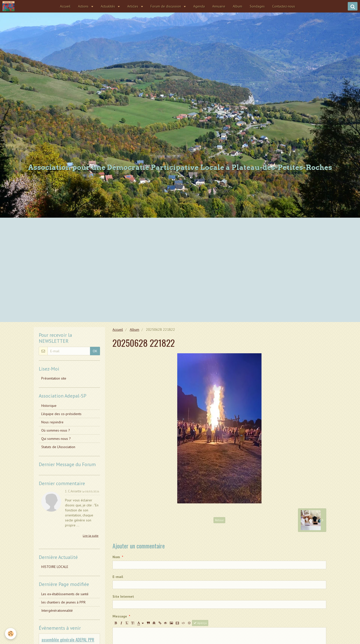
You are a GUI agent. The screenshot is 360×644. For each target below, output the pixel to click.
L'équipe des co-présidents (61, 414)
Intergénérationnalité (57, 610)
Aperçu (200, 623)
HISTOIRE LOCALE (55, 567)
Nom (116, 557)
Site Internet (123, 596)
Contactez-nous (284, 6)
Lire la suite (91, 536)
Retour (219, 520)
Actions (84, 6)
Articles (133, 6)
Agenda (199, 6)
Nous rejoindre (52, 422)
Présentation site (54, 378)
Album (237, 6)
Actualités (108, 6)
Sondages (257, 6)
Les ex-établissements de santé (65, 594)
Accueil (65, 6)
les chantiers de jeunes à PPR (63, 602)
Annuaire (219, 6)
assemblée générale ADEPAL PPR (68, 640)
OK (95, 351)
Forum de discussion (166, 6)
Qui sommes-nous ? (56, 439)
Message (120, 616)
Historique (49, 406)
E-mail (118, 577)
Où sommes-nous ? (56, 430)
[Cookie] (11, 634)
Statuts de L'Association (58, 447)
